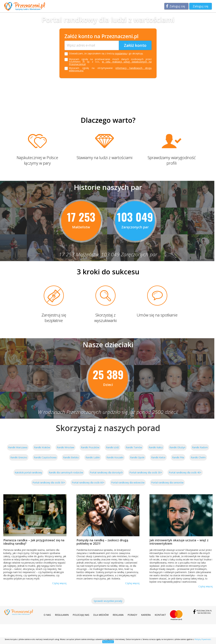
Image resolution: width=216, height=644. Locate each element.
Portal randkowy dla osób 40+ (185, 472)
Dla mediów (101, 615)
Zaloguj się (177, 6)
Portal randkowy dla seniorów (167, 482)
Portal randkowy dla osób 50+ (49, 482)
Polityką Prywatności (203, 639)
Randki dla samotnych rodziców (66, 472)
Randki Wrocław (65, 447)
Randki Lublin (93, 457)
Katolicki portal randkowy (28, 472)
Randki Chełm (198, 457)
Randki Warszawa (18, 447)
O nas (47, 615)
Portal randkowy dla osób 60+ (88, 482)
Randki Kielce (158, 457)
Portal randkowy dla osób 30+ (146, 472)
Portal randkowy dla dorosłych (106, 472)
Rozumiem (108, 642)
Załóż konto (135, 45)
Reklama (118, 615)
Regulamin (62, 615)
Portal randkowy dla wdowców (128, 482)
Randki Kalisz (156, 447)
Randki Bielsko (71, 457)
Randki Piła (178, 457)
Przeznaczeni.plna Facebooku (204, 612)
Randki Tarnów (134, 447)
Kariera (146, 615)
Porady (132, 615)
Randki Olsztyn (177, 447)
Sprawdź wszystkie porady (108, 601)
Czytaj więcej (59, 583)
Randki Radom (200, 447)
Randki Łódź (113, 447)
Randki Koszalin (115, 457)
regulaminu (121, 53)
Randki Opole (137, 457)
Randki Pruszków (90, 447)
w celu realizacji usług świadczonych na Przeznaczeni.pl (110, 63)
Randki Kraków (42, 447)
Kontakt (160, 615)
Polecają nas (81, 615)
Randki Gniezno (19, 457)
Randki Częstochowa (45, 457)
